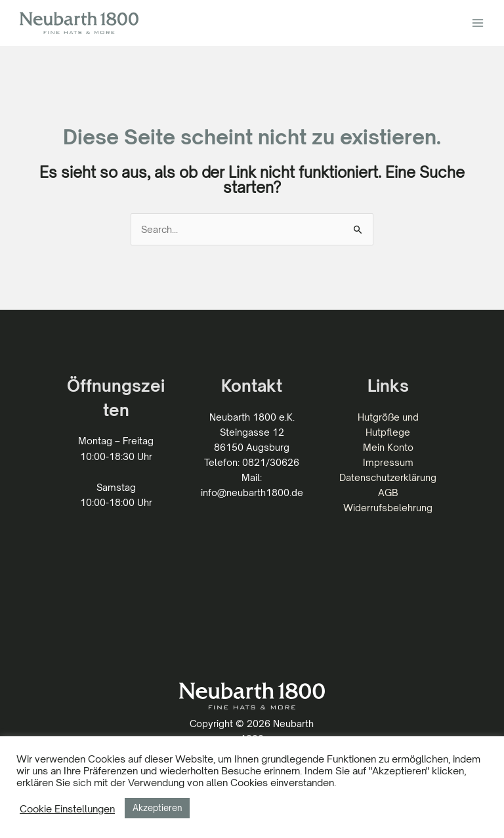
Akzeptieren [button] (157, 808)
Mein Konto (388, 447)
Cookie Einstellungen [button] (67, 808)
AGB (388, 492)
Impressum (388, 462)
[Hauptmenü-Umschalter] (478, 23)
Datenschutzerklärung (388, 477)
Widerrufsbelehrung (388, 508)
